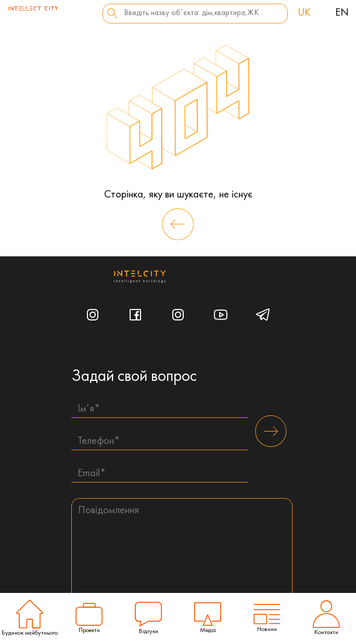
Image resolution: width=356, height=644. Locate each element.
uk (304, 13)
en (342, 13)
